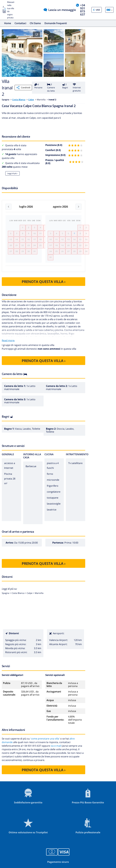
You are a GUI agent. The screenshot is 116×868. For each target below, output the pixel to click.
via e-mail (56, 754)
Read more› (8, 349)
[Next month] (79, 207)
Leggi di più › (12, 173)
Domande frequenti (56, 23)
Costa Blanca (19, 100)
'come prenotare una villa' (45, 747)
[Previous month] (8, 207)
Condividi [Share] (23, 88)
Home (8, 23)
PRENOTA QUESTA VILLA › (44, 290)
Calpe (31, 100)
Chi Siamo (35, 23)
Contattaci (20, 23)
